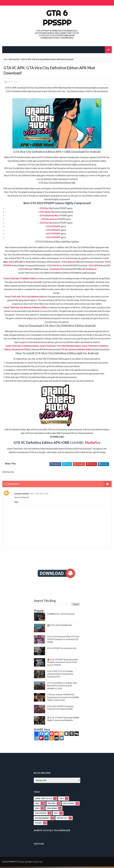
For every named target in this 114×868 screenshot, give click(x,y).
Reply (16, 504)
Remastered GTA (20, 351)
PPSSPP (38, 825)
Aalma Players (22, 495)
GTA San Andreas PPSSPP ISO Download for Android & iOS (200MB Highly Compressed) (63, 699)
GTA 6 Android (68, 263)
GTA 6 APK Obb (16, 263)
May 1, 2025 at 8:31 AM (39, 495)
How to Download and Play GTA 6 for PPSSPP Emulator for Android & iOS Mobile (63, 641)
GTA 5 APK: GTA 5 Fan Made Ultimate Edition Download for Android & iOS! (60, 675)
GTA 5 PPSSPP (69, 805)
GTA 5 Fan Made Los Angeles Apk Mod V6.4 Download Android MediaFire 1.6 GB (62, 687)
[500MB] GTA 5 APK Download (61, 615)
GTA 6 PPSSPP (57, 18)
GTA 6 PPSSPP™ (10, 863)
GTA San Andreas (42, 820)
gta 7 (56, 815)
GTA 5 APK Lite (25, 271)
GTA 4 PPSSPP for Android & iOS (62, 650)
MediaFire (93, 444)
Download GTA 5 (57, 271)
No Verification (90, 271)
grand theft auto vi (43, 800)
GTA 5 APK (93, 267)
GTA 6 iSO (51, 267)
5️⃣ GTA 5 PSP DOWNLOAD (60, 627)
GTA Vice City (14, 59)
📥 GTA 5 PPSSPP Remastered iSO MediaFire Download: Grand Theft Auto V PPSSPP (63, 664)
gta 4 (62, 800)
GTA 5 (37, 805)
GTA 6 (37, 810)
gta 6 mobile (52, 810)
